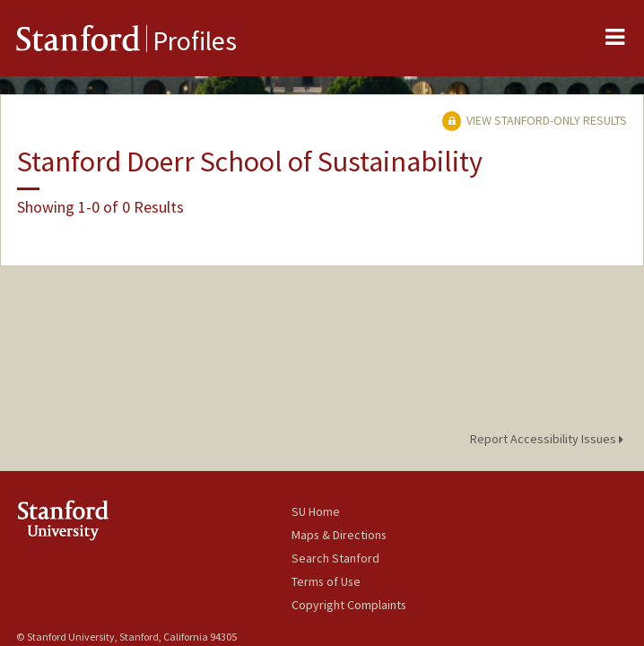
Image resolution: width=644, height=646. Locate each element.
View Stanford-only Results (535, 120)
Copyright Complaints (349, 605)
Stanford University (154, 520)
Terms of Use (326, 581)
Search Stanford (335, 558)
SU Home (316, 511)
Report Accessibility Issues (549, 439)
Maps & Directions (339, 535)
